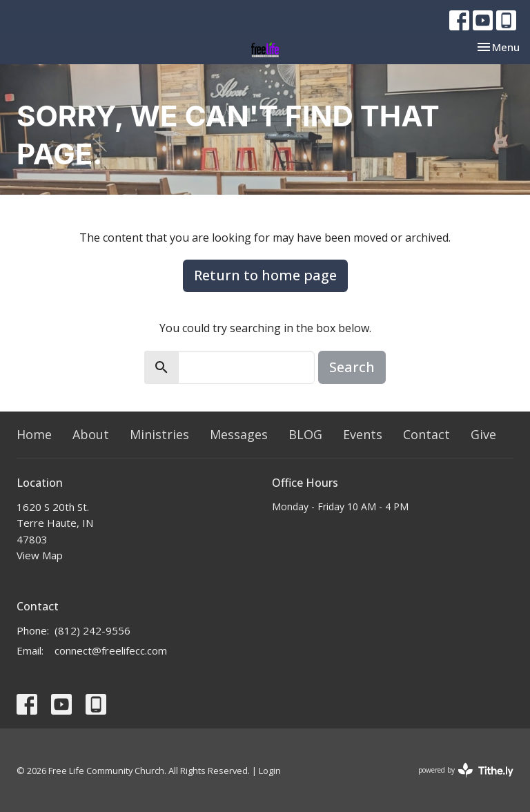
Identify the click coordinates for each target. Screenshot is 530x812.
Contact (426, 434)
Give (483, 434)
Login (270, 771)
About (91, 434)
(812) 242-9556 (92, 630)
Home (34, 434)
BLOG (305, 434)
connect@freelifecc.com (111, 650)
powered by (466, 770)
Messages (239, 434)
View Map (40, 555)
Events (363, 434)
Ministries (159, 434)
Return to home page (265, 275)
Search (352, 367)
